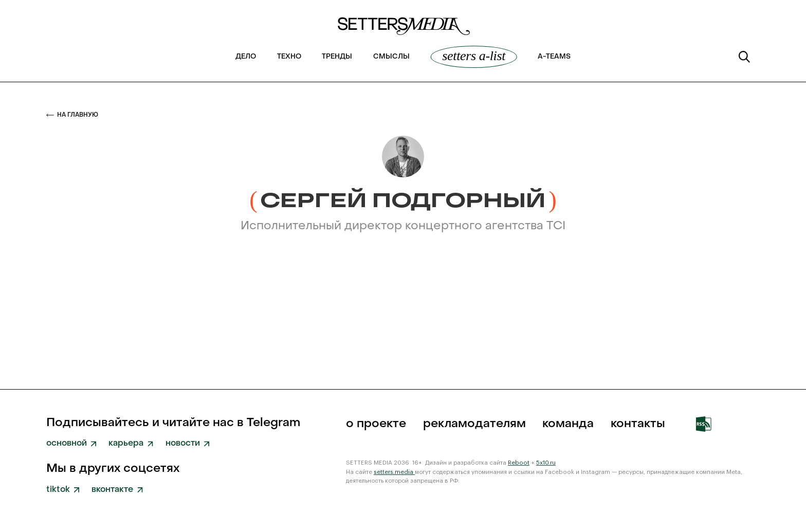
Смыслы (391, 57)
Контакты (638, 424)
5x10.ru (546, 463)
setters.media (394, 472)
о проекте (376, 424)
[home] (403, 30)
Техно (289, 57)
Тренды (337, 57)
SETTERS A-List (474, 56)
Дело (246, 57)
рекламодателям (474, 424)
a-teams (554, 57)
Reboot (519, 463)
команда (568, 424)
